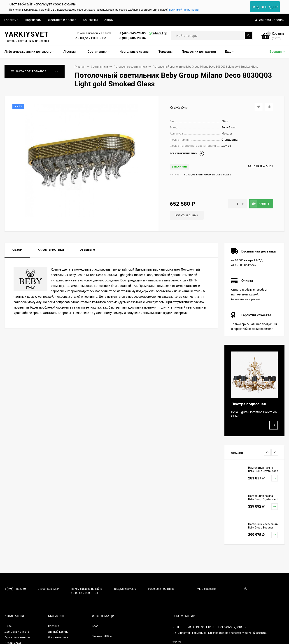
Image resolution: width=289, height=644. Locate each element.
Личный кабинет (59, 632)
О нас (8, 626)
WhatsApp (154, 33)
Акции (109, 20)
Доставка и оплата (62, 20)
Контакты (90, 20)
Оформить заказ (59, 637)
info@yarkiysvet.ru (125, 589)
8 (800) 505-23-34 (133, 38)
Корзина (54, 626)
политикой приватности (184, 10)
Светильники (99, 67)
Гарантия (11, 20)
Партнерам (33, 20)
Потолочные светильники (130, 67)
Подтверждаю (265, 7)
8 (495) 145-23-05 (133, 33)
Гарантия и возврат (17, 637)
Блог (95, 626)
